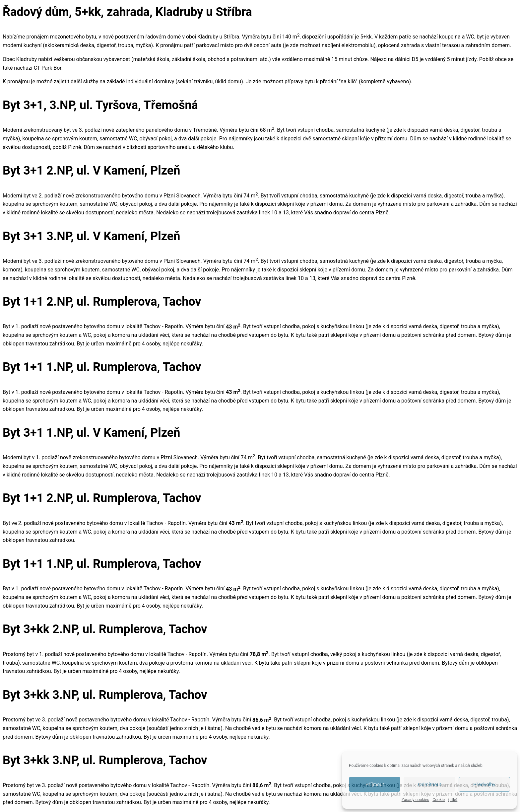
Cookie (439, 800)
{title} (453, 800)
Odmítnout (429, 784)
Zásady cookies (415, 800)
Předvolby (484, 784)
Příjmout (375, 784)
